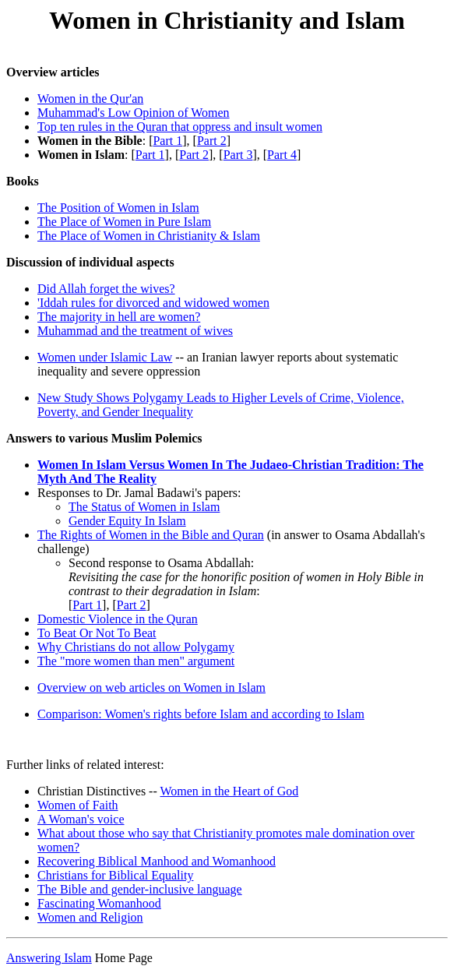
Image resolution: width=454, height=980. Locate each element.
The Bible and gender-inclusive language (140, 892)
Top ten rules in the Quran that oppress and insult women (180, 127)
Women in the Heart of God (229, 793)
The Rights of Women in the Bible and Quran (151, 535)
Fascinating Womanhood (99, 906)
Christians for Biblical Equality (115, 878)
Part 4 (282, 155)
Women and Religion (90, 920)
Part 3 (238, 155)
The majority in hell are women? (119, 317)
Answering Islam (49, 960)
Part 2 (212, 141)
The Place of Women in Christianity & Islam (149, 236)
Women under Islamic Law (105, 357)
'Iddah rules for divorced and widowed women (153, 303)
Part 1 (167, 141)
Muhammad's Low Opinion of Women (134, 113)
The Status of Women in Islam (144, 507)
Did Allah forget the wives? (106, 289)
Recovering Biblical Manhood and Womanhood (157, 864)
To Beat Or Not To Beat (97, 633)
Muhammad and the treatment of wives (135, 331)
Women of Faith (78, 807)
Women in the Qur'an (90, 99)
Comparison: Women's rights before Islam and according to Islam (201, 714)
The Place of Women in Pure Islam (124, 222)
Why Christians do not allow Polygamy (136, 647)
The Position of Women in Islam (118, 208)
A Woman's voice (81, 821)
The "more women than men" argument (136, 661)
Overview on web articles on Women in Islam (151, 687)
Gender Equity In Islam (127, 521)
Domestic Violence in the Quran (118, 619)
